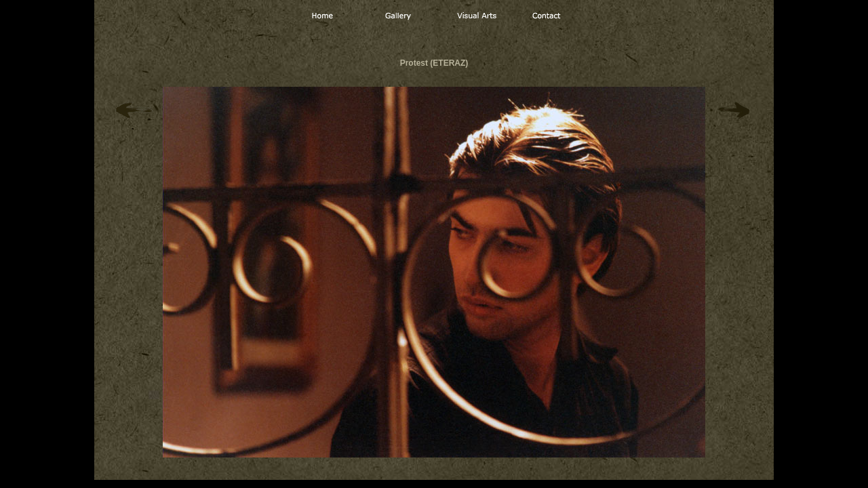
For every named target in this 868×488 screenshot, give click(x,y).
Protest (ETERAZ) (434, 63)
